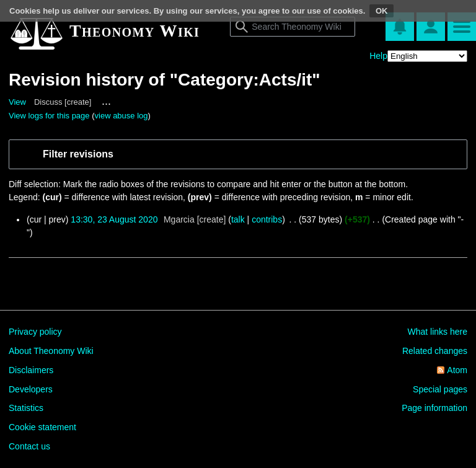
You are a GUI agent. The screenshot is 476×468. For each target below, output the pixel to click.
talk (238, 219)
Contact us (29, 446)
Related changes (435, 351)
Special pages (440, 389)
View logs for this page (49, 116)
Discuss (48, 102)
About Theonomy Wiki (51, 351)
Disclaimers (31, 370)
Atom (457, 370)
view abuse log (121, 116)
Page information (434, 408)
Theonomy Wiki (134, 31)
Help (378, 56)
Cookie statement (42, 427)
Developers (31, 389)
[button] (247, 155)
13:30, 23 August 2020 (114, 219)
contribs (267, 219)
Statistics (26, 408)
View (17, 102)
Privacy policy (35, 332)
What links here (438, 332)
